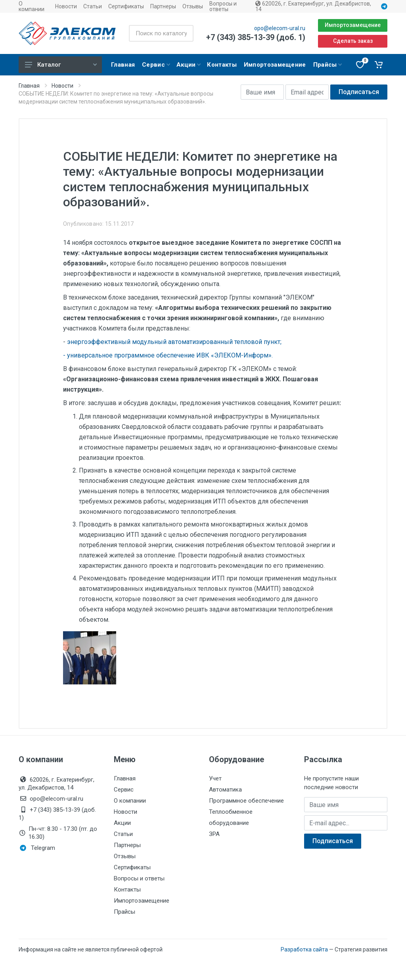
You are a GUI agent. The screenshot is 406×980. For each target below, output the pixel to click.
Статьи (93, 6)
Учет (215, 778)
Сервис (124, 790)
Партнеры (163, 6)
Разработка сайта (304, 949)
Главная (29, 86)
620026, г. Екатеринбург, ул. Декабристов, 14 (313, 6)
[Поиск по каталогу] (161, 33)
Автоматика (225, 790)
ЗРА (214, 834)
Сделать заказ (353, 41)
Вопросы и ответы (223, 6)
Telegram (37, 848)
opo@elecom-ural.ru (280, 28)
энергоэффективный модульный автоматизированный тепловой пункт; (173, 342)
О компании (32, 6)
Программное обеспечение (246, 801)
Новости (66, 6)
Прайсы (124, 912)
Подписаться (359, 92)
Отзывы (193, 6)
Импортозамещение (353, 25)
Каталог (61, 65)
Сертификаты (126, 6)
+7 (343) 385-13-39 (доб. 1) (256, 37)
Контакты (127, 890)
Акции (122, 823)
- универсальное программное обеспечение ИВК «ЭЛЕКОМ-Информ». (168, 355)
